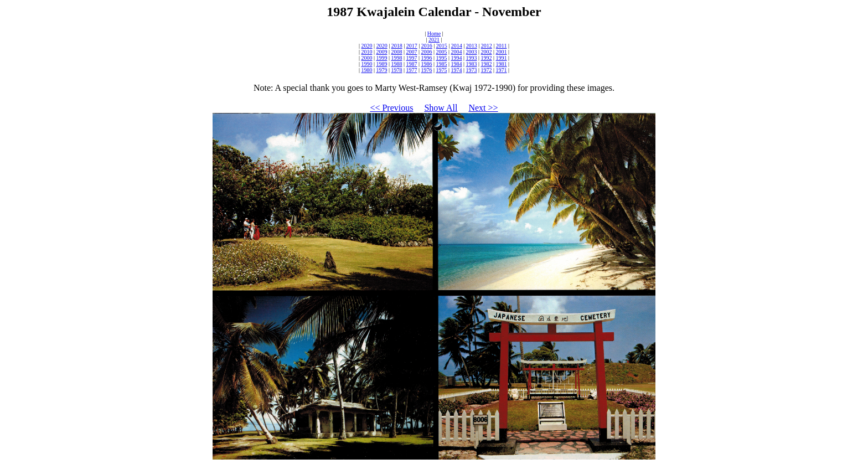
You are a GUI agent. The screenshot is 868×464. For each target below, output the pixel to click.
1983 (472, 64)
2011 (502, 46)
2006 (426, 52)
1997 (411, 58)
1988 (396, 64)
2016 (427, 46)
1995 (442, 58)
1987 (411, 64)
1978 (396, 70)
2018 (397, 46)
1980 (366, 70)
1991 (502, 58)
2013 (472, 46)
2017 (412, 46)
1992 (487, 58)
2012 (487, 46)
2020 (367, 46)
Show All (441, 108)
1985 (442, 64)
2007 (411, 52)
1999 (381, 58)
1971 (502, 70)
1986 (426, 64)
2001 (502, 52)
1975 (442, 70)
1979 (381, 70)
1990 (366, 64)
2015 (442, 46)
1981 (502, 64)
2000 (366, 58)
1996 (426, 58)
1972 (487, 70)
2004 (457, 52)
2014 (457, 46)
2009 (381, 52)
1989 (381, 64)
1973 (472, 70)
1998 (396, 58)
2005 (442, 52)
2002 (487, 52)
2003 (472, 52)
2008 (396, 52)
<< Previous (391, 108)
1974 (457, 70)
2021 (434, 40)
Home (434, 33)
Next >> (483, 108)
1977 (411, 70)
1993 (472, 58)
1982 (487, 64)
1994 (457, 58)
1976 (426, 70)
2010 (366, 52)
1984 (457, 64)
